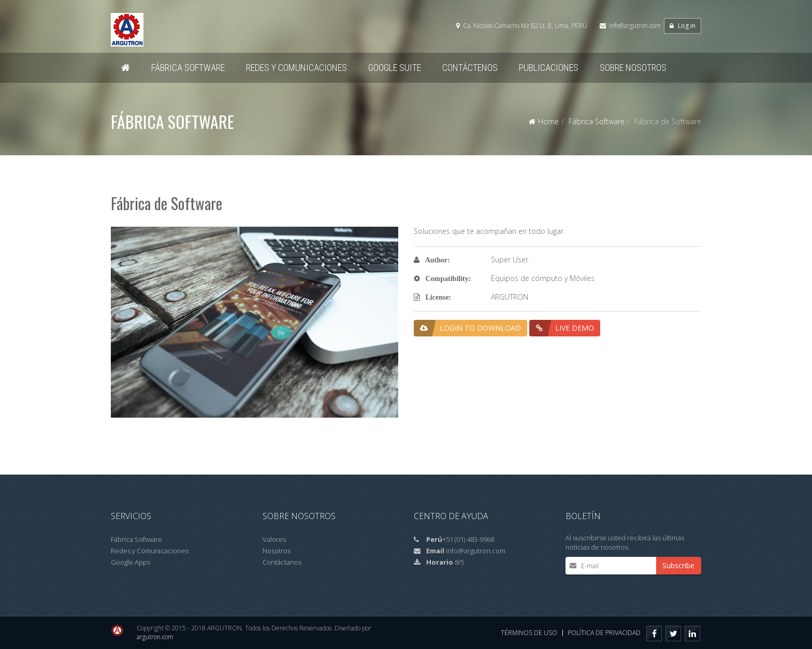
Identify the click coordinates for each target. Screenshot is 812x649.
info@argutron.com (635, 26)
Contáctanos (282, 562)
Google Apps (130, 562)
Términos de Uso (529, 633)
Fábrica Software (597, 121)
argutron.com (155, 637)
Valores (274, 539)
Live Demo (562, 328)
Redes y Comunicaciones (150, 551)
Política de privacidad (604, 633)
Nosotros (277, 551)
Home (548, 121)
